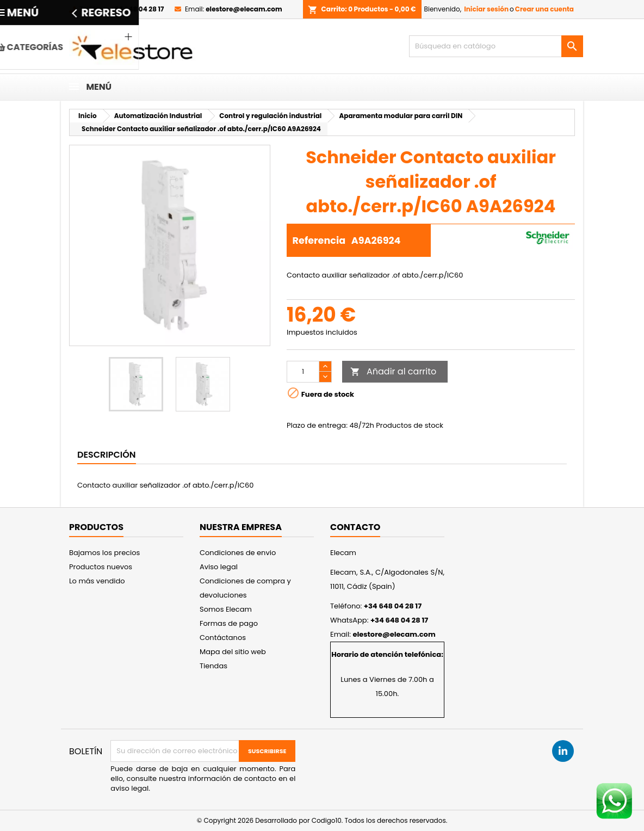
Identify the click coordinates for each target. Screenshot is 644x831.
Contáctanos (223, 638)
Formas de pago (229, 623)
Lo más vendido (97, 581)
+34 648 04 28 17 (137, 9)
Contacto (355, 527)
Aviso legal (219, 567)
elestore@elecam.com (244, 9)
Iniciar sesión (486, 9)
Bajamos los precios (104, 553)
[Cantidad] (303, 372)
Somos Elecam (226, 609)
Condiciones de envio (238, 553)
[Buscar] (496, 46)
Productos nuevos (101, 567)
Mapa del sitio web (233, 652)
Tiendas (213, 666)
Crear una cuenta (544, 9)
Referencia (319, 241)
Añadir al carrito (393, 371)
